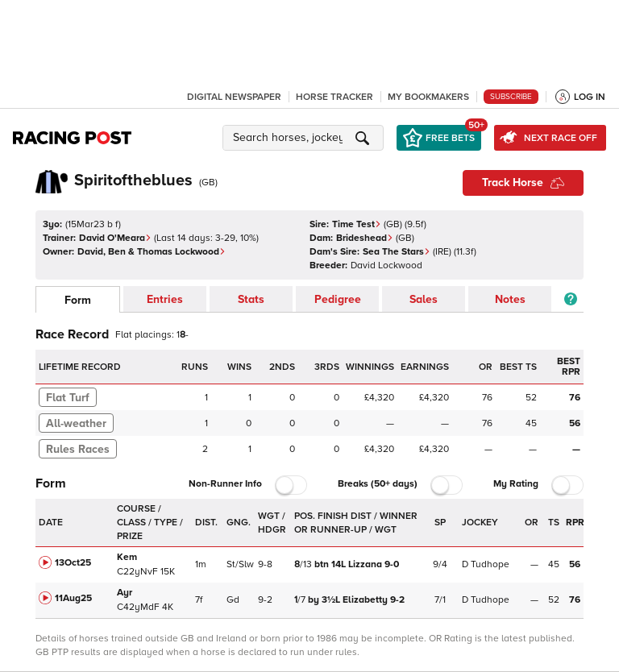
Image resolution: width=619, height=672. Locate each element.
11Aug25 (73, 598)
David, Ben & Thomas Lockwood (152, 252)
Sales (424, 299)
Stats (251, 299)
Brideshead (365, 238)
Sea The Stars (397, 252)
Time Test (357, 224)
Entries (165, 299)
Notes (510, 299)
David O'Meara (115, 238)
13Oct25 (73, 563)
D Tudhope (486, 564)
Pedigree (338, 299)
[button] (305, 138)
